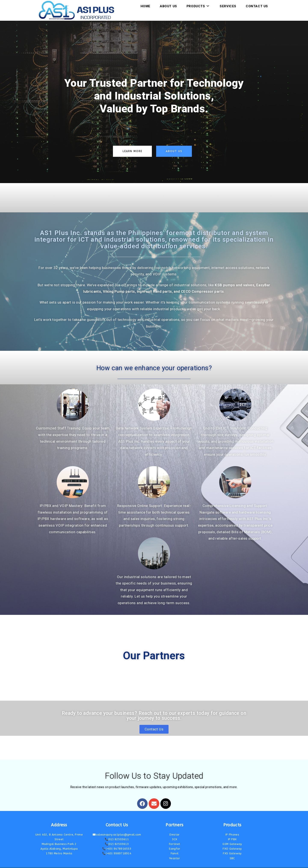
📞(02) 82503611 (117, 831)
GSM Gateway (232, 836)
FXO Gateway (232, 841)
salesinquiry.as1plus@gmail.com (119, 827)
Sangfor (174, 841)
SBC (232, 850)
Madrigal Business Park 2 (59, 836)
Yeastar (175, 850)
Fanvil (175, 846)
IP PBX (232, 831)
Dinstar (174, 827)
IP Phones (232, 827)
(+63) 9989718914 (118, 846)
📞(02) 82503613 (117, 836)
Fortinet (175, 836)
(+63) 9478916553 (118, 841)
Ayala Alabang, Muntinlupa (59, 841)
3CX (175, 831)
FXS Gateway (232, 846)
